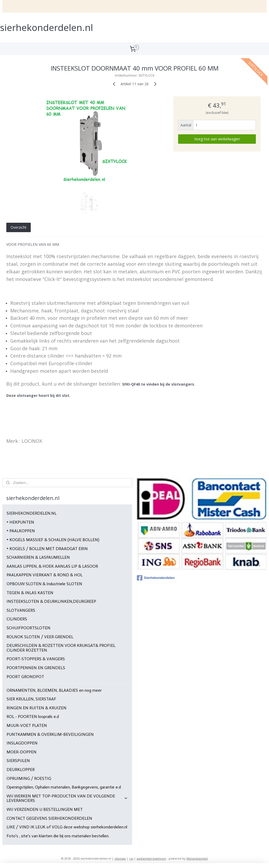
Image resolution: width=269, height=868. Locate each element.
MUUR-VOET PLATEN (27, 725)
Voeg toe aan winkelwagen (217, 139)
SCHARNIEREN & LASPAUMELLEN (38, 557)
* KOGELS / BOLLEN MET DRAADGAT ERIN (47, 549)
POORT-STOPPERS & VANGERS (36, 659)
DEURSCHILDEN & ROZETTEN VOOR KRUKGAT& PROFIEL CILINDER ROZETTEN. (61, 648)
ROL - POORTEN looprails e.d (33, 717)
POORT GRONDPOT (25, 677)
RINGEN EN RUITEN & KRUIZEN (37, 708)
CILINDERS (17, 619)
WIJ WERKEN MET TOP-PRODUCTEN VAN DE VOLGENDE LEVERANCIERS (67, 798)
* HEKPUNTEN (20, 522)
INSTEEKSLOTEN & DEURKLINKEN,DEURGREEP (51, 601)
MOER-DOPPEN (22, 752)
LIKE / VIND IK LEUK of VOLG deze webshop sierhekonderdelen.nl (67, 827)
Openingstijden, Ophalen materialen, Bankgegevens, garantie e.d (64, 787)
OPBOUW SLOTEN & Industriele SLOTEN (44, 584)
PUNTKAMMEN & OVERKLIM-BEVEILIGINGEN (50, 734)
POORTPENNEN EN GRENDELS (36, 668)
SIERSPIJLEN (18, 761)
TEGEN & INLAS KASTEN (30, 593)
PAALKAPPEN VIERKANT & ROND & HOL (45, 575)
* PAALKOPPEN (21, 531)
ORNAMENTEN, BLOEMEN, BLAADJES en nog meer (54, 690)
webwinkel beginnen (151, 858)
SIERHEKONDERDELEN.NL (32, 513)
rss (131, 858)
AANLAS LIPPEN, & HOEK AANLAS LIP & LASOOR (52, 566)
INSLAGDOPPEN (22, 743)
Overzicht (19, 227)
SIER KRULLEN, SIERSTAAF (31, 699)
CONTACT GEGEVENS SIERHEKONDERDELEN (49, 818)
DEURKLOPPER (21, 770)
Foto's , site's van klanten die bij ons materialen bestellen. (58, 836)
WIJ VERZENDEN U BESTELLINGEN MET (45, 809)
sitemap (120, 858)
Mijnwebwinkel (197, 858)
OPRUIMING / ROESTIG (29, 778)
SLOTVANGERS (21, 610)
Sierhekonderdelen (156, 578)
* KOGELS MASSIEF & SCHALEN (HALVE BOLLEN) (53, 540)
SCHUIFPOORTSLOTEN (29, 628)
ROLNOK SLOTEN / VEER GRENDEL (40, 637)
